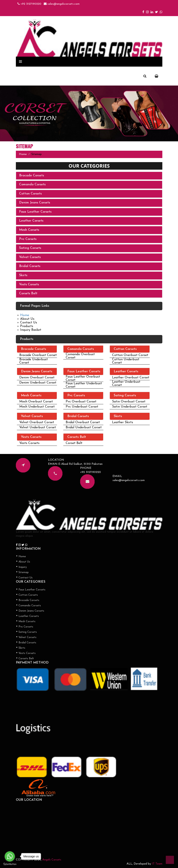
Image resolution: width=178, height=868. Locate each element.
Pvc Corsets (28, 239)
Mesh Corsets (29, 230)
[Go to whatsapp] (10, 856)
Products (27, 326)
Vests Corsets (29, 285)
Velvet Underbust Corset (38, 427)
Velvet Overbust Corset (37, 422)
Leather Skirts (123, 422)
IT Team (157, 864)
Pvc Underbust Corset (82, 407)
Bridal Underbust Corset (84, 427)
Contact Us (29, 323)
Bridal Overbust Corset (83, 422)
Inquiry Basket (31, 330)
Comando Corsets (32, 185)
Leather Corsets (31, 221)
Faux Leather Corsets (35, 212)
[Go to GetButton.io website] (10, 864)
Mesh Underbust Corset (37, 407)
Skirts (23, 275)
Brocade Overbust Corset (38, 355)
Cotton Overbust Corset (130, 355)
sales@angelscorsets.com (62, 4)
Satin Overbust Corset (129, 402)
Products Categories (39, 62)
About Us (27, 319)
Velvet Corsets (30, 257)
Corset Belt (74, 443)
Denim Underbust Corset (38, 383)
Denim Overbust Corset (37, 378)
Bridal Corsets (30, 266)
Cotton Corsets (30, 194)
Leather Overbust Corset (131, 378)
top (170, 860)
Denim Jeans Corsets (35, 203)
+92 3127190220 (29, 4)
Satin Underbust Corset (130, 407)
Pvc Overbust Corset (81, 402)
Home (23, 154)
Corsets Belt (28, 293)
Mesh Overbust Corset (36, 402)
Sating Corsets (30, 248)
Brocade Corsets (32, 176)
